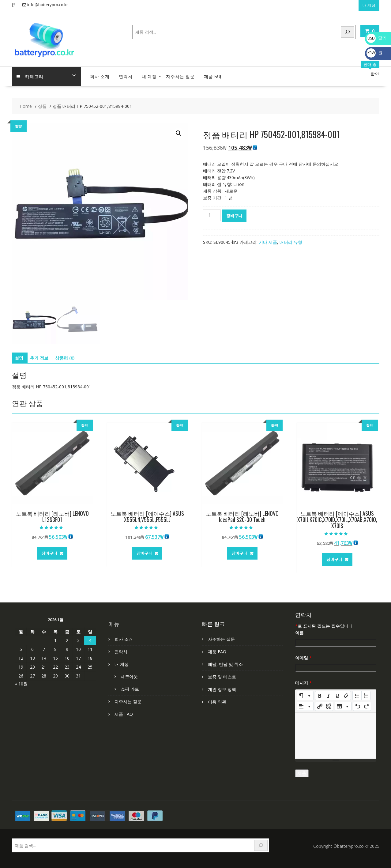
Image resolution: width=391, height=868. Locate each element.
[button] (179, 133)
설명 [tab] (19, 358)
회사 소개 (100, 76)
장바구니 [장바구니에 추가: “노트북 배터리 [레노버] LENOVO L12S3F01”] (49, 553)
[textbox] (336, 736)
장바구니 (234, 216)
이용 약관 (217, 702)
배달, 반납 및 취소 (225, 664)
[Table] (343, 706)
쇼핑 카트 (130, 689)
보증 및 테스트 (222, 677)
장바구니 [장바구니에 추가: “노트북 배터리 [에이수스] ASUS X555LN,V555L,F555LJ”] (145, 553)
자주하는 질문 (180, 76)
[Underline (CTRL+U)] (337, 696)
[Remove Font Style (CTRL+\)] (346, 696)
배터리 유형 (291, 242)
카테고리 (30, 76)
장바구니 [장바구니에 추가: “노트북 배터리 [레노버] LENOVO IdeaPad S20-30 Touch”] (239, 553)
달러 (377, 38)
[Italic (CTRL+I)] (329, 696)
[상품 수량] (212, 215)
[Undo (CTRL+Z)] (358, 706)
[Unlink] (329, 706)
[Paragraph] (305, 706)
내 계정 (369, 5)
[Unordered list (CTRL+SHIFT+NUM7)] (357, 696)
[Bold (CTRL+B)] (320, 696)
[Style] (305, 696)
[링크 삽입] (320, 706)
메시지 (303, 683)
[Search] (348, 32)
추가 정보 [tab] (39, 358)
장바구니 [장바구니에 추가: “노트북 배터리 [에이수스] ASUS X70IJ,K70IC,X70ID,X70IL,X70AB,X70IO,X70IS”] (334, 559)
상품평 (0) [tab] (65, 358)
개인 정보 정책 (222, 689)
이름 (299, 633)
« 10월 (21, 684)
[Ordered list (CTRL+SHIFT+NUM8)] (366, 696)
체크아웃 (129, 676)
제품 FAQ (213, 76)
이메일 (303, 658)
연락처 (126, 76)
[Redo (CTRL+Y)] (367, 706)
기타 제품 (268, 242)
